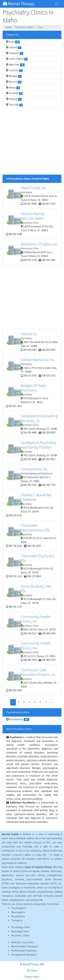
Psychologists (19, 908)
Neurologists (18, 912)
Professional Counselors (24, 950)
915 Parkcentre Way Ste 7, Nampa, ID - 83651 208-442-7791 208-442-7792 (31, 477)
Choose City (13, 35)
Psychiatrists (18, 719)
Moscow (14, 82)
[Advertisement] (32, 143)
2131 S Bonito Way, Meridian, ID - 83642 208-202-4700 (32, 680)
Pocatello (14, 93)
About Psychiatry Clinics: (19, 729)
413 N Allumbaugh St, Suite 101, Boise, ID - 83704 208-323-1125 (31, 596)
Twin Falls (14, 105)
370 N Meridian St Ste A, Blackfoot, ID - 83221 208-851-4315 (27, 395)
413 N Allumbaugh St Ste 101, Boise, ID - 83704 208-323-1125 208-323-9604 (30, 566)
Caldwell (14, 47)
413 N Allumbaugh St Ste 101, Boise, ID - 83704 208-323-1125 (30, 505)
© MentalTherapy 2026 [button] (32, 964)
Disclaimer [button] (32, 971)
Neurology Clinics (20, 931)
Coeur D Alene (17, 59)
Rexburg (14, 99)
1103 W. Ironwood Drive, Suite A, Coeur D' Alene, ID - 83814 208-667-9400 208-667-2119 (32, 195)
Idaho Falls (15, 65)
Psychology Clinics (21, 927)
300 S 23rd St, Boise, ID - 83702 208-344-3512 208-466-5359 (31, 625)
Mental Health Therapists (25, 946)
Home (8, 27)
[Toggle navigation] (57, 4)
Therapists (17, 920)
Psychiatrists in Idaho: (18, 712)
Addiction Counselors (22, 942)
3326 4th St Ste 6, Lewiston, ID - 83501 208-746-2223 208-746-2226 (32, 535)
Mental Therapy (19, 4)
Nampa (13, 88)
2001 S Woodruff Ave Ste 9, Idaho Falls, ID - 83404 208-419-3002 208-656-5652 (32, 341)
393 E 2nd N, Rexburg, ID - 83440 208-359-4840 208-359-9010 (32, 424)
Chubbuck (15, 53)
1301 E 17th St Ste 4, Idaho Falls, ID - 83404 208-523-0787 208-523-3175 (32, 367)
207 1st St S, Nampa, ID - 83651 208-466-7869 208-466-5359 (31, 651)
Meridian (14, 76)
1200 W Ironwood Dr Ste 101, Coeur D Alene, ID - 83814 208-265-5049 (30, 224)
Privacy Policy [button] (32, 977)
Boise (13, 42)
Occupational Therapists (24, 955)
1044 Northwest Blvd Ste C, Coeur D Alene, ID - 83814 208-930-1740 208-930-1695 (32, 252)
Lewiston (14, 70)
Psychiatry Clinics (24, 27)
